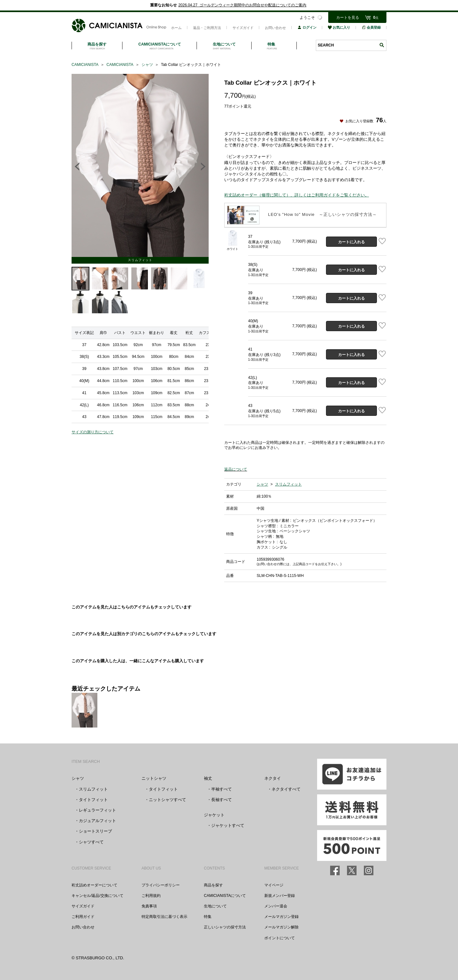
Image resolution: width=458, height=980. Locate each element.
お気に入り (339, 27)
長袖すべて (222, 800)
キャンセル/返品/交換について (97, 896)
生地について (215, 906)
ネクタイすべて (286, 789)
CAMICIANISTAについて (225, 896)
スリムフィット (288, 484)
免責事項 (149, 906)
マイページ (274, 885)
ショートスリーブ (95, 831)
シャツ (262, 484)
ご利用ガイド (83, 917)
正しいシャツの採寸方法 (225, 927)
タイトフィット (93, 800)
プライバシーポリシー (161, 885)
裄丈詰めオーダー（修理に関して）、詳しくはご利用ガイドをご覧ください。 (297, 195)
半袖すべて (222, 789)
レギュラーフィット (97, 810)
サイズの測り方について (93, 432)
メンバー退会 (276, 906)
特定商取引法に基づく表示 (164, 917)
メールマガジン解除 (281, 927)
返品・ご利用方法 (207, 28)
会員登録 (371, 27)
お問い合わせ (275, 28)
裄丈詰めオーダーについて (94, 885)
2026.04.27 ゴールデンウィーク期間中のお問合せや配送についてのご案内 (243, 5)
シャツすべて (91, 842)
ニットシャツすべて (167, 800)
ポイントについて (280, 938)
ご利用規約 (151, 896)
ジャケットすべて (228, 825)
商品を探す (213, 885)
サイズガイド (243, 28)
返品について (236, 469)
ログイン (307, 27)
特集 (208, 917)
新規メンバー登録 (280, 896)
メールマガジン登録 (281, 917)
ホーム (176, 28)
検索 (382, 45)
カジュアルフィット (97, 821)
